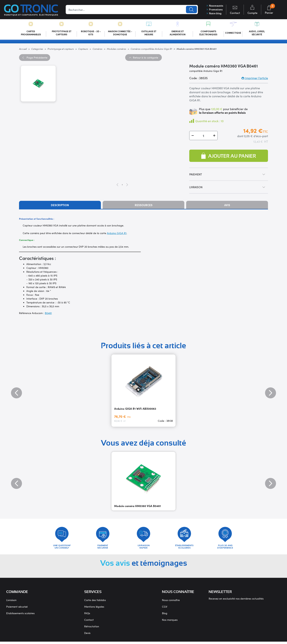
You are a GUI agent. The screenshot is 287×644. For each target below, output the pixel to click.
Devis (87, 635)
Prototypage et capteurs (61, 49)
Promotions (214, 10)
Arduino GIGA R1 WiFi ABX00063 (135, 409)
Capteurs (83, 49)
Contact (89, 622)
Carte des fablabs (95, 602)
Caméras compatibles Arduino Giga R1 (151, 49)
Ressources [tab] (144, 206)
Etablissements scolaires (20, 615)
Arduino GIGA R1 (117, 234)
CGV (165, 609)
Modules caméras (116, 49)
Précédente (35, 58)
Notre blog (213, 14)
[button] (193, 136)
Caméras (97, 49)
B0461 (48, 314)
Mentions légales (94, 609)
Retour (143, 58)
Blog (165, 615)
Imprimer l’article (255, 79)
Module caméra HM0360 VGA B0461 (138, 507)
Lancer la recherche (190, 10)
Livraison (11, 602)
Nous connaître (171, 602)
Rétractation (92, 629)
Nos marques (170, 622)
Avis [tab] (227, 206)
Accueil (23, 49)
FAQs (87, 615)
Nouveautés (214, 6)
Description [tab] (60, 206)
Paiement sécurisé (17, 609)
